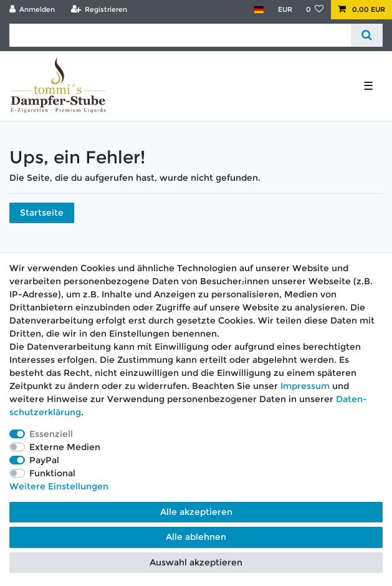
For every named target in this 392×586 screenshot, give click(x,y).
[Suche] (367, 35)
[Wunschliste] (315, 10)
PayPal (44, 460)
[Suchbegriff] (180, 35)
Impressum (305, 386)
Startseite (42, 213)
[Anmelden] (32, 10)
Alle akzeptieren (196, 512)
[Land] (259, 10)
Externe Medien (65, 447)
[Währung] (284, 10)
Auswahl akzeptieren (196, 562)
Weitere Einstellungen (59, 486)
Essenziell (51, 434)
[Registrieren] (99, 10)
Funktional (52, 473)
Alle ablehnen (196, 537)
